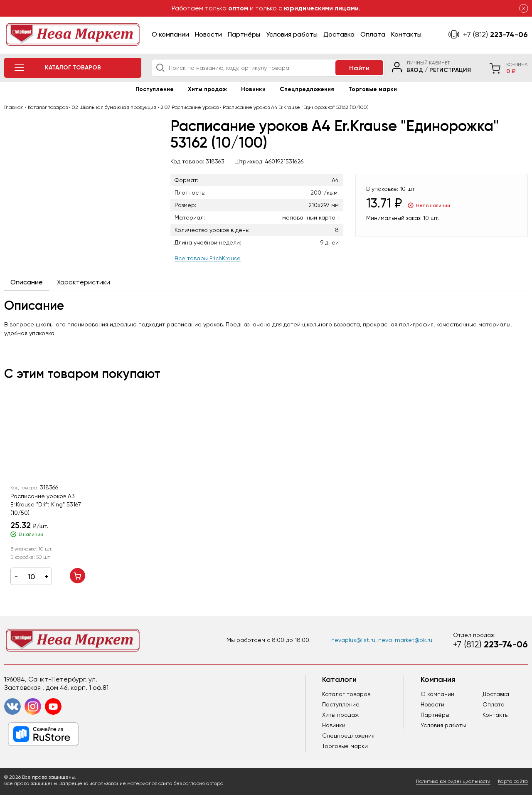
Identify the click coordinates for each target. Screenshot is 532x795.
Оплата (373, 34)
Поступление (155, 89)
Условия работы (292, 34)
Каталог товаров (346, 694)
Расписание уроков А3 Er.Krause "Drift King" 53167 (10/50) (46, 504)
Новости (208, 34)
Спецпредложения (307, 89)
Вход (415, 70)
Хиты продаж (207, 89)
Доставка (339, 34)
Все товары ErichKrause (208, 258)
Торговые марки (373, 89)
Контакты (406, 34)
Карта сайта (513, 781)
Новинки (253, 89)
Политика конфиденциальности (453, 781)
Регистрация (450, 70)
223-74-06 (495, 35)
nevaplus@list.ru (353, 640)
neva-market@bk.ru (405, 640)
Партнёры (244, 34)
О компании (170, 34)
